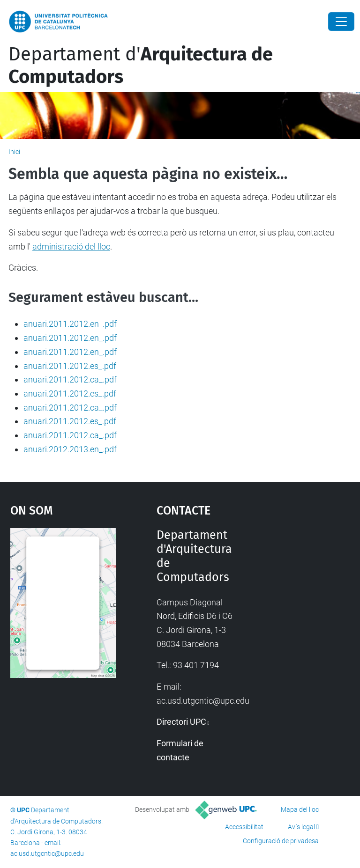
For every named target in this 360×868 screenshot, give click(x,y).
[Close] (341, 22)
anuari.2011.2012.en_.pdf (70, 324)
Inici (14, 152)
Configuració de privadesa (281, 841)
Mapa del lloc (300, 809)
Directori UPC (181, 722)
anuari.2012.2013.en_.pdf (70, 449)
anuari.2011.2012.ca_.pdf (70, 379)
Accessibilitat (244, 827)
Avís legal (301, 827)
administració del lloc (71, 246)
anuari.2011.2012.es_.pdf (70, 366)
